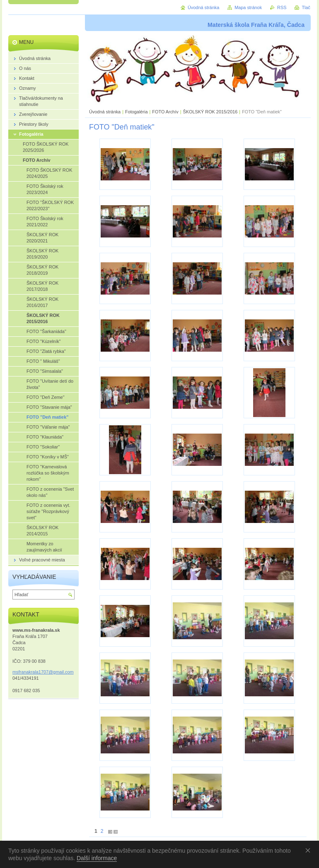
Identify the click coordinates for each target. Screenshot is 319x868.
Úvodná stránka (105, 112)
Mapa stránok (248, 7)
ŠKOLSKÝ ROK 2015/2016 (210, 112)
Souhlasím (309, 850)
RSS (282, 7)
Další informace (97, 858)
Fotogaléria (136, 112)
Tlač (306, 7)
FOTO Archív (166, 112)
